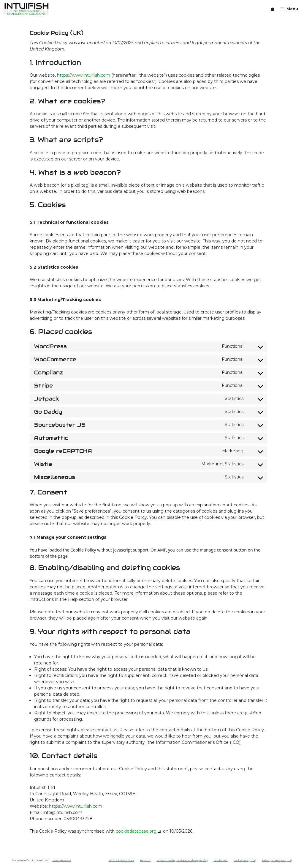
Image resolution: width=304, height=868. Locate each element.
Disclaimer (221, 860)
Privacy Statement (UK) (277, 860)
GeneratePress (62, 860)
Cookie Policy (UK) (245, 860)
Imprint (145, 860)
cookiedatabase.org (136, 831)
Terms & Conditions (121, 860)
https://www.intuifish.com (84, 75)
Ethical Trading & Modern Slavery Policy (182, 860)
